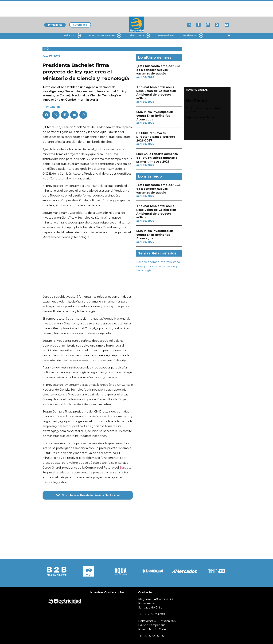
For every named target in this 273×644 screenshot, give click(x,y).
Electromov (140, 36)
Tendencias (193, 36)
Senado (125, 468)
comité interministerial (165, 262)
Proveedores (166, 36)
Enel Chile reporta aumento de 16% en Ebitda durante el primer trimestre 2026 (157, 158)
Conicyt (142, 266)
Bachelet (143, 262)
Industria (72, 36)
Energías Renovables (105, 36)
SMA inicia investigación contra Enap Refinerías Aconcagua (155, 116)
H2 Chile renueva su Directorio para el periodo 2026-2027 (156, 137)
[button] (46, 115)
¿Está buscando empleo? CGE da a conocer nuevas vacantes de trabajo (158, 70)
